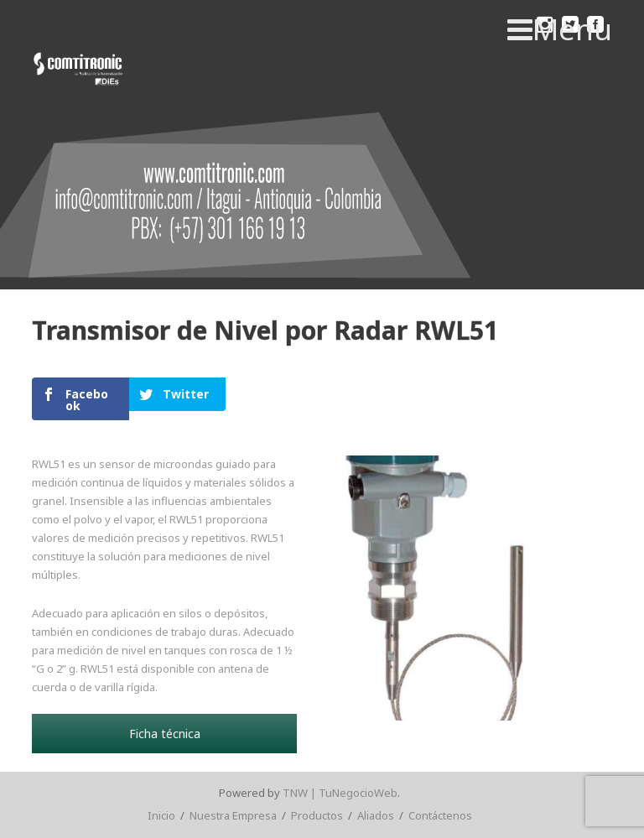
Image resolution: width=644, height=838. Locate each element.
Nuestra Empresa (233, 815)
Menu (560, 29)
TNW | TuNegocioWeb (340, 793)
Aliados (376, 815)
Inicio (161, 815)
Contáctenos (440, 815)
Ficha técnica (165, 734)
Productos (317, 815)
